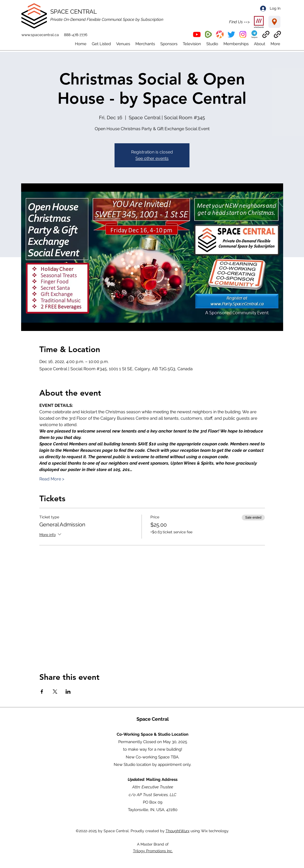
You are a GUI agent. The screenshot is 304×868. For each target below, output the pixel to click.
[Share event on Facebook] (42, 692)
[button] (254, 34)
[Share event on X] (55, 692)
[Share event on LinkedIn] (68, 692)
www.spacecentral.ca (40, 35)
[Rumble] (208, 34)
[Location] (274, 22)
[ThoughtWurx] (277, 34)
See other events (152, 158)
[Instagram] (243, 34)
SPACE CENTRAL (74, 11)
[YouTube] (197, 34)
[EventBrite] (266, 34)
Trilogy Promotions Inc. (153, 851)
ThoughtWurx (178, 831)
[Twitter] (231, 34)
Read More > (52, 479)
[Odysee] (220, 34)
